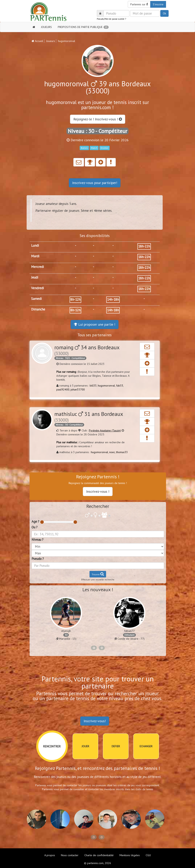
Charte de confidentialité (99, 855)
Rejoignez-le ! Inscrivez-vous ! (98, 119)
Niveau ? (37, 540)
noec (112, 452)
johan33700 (78, 389)
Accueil (37, 41)
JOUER (85, 746)
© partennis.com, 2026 (97, 863)
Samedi (36, 299)
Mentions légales (130, 855)
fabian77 (129, 631)
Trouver (98, 574)
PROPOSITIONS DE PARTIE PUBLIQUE (83, 27)
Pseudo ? (38, 559)
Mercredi (37, 267)
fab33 (120, 386)
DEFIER (116, 746)
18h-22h (144, 246)
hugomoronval (106, 386)
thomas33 (122, 452)
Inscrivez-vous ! (98, 491)
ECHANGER (146, 746)
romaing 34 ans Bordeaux (87, 350)
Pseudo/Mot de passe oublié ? (111, 19)
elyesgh (66, 631)
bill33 (93, 386)
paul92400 (63, 389)
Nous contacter (70, 855)
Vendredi (37, 288)
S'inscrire (158, 4)
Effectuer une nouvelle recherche (98, 580)
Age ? (35, 521)
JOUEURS (46, 27)
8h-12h (75, 299)
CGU (148, 855)
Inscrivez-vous (95, 183)
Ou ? (35, 527)
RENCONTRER (52, 746)
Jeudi (35, 277)
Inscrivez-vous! (95, 721)
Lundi (35, 245)
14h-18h (113, 299)
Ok (164, 13)
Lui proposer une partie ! (95, 324)
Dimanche (38, 309)
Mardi (35, 256)
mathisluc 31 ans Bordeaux (89, 416)
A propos (50, 855)
